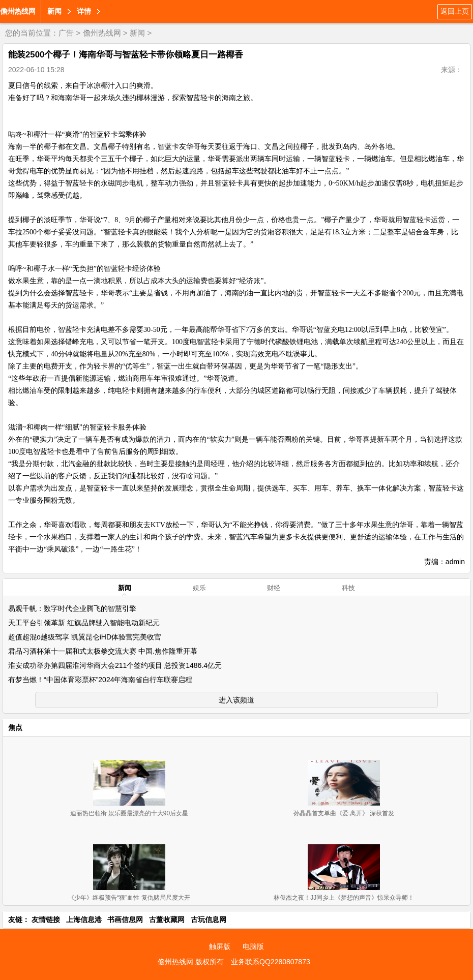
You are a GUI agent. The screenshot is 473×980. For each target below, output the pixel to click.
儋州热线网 (18, 11)
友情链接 (46, 920)
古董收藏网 (167, 920)
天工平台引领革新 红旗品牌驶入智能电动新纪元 (84, 623)
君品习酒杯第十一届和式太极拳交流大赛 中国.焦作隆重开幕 (103, 651)
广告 (66, 33)
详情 (84, 11)
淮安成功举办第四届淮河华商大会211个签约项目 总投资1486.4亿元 (115, 665)
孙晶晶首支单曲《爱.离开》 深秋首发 (344, 813)
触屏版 (220, 946)
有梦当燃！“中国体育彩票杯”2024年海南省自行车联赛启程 (100, 680)
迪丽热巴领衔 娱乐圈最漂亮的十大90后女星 (129, 813)
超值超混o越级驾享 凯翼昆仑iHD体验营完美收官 (85, 637)
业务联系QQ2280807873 (271, 962)
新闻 (54, 11)
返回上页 (455, 11)
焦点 (15, 727)
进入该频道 (236, 700)
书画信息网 (125, 920)
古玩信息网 (209, 920)
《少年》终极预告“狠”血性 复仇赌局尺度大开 (129, 898)
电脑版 (253, 946)
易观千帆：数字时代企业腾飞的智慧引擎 (72, 608)
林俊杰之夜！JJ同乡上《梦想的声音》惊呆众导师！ (344, 898)
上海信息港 (84, 920)
